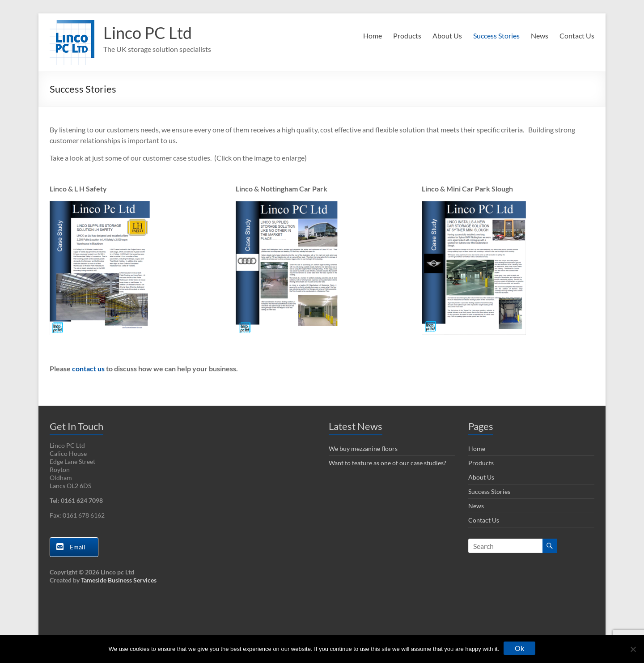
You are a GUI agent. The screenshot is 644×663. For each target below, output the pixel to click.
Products (407, 36)
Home (373, 36)
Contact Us (577, 36)
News (540, 36)
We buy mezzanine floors (363, 448)
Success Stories (496, 36)
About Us (447, 36)
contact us (88, 368)
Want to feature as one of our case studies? (388, 463)
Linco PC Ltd (148, 33)
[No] (633, 649)
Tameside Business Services (119, 580)
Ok (519, 648)
